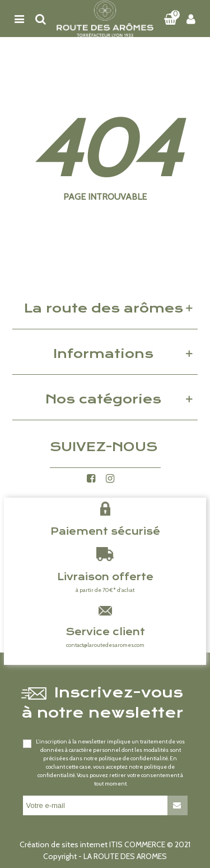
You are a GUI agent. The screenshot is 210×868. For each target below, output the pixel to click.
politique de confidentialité (133, 758)
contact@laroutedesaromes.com (105, 645)
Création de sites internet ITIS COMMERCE (92, 844)
